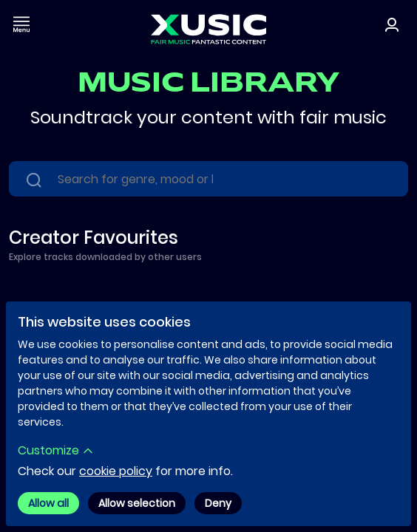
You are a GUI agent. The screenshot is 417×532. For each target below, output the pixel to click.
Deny (218, 503)
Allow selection (137, 503)
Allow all (48, 503)
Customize (56, 450)
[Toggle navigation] (21, 24)
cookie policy (116, 471)
